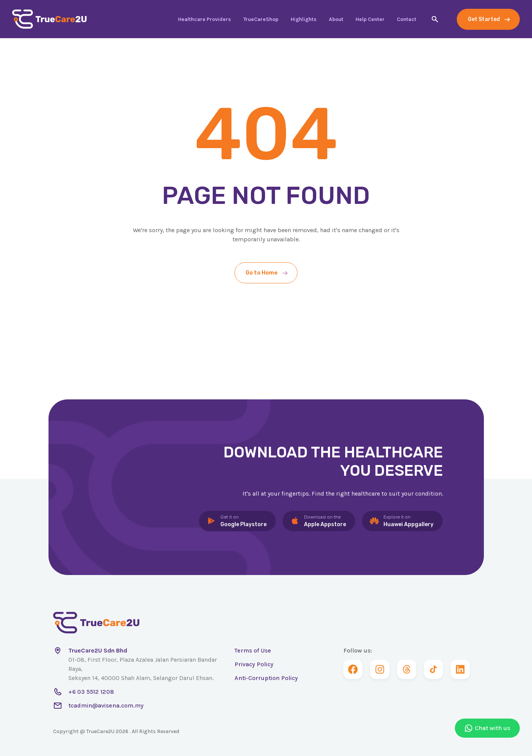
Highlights (304, 19)
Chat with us (487, 728)
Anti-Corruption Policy (266, 678)
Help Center (370, 19)
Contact (407, 19)
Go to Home (262, 273)
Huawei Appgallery (408, 521)
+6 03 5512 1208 (91, 692)
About (336, 19)
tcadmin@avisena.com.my (106, 705)
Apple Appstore (325, 521)
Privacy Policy (254, 664)
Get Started (484, 19)
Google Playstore (243, 521)
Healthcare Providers (205, 19)
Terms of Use (253, 650)
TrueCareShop (261, 19)
